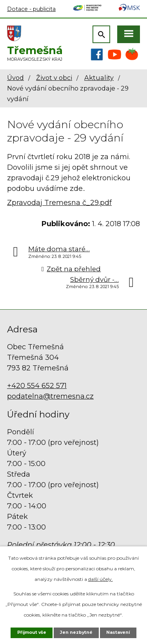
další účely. (101, 579)
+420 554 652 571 (37, 386)
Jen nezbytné (76, 632)
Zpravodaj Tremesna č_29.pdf (59, 203)
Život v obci (54, 78)
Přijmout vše (32, 632)
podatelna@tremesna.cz (50, 396)
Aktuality (99, 78)
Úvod (15, 78)
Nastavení (118, 632)
